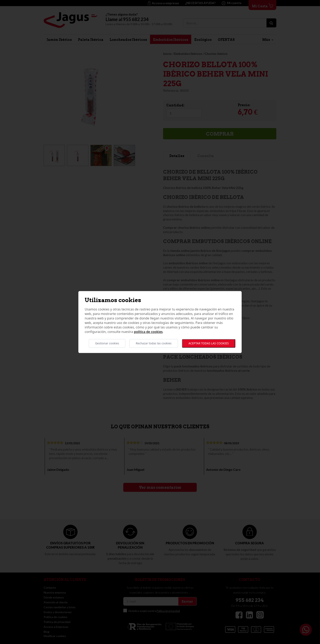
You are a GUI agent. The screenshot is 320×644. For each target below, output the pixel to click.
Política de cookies (148, 332)
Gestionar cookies (107, 343)
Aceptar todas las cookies (209, 343)
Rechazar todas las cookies (154, 343)
